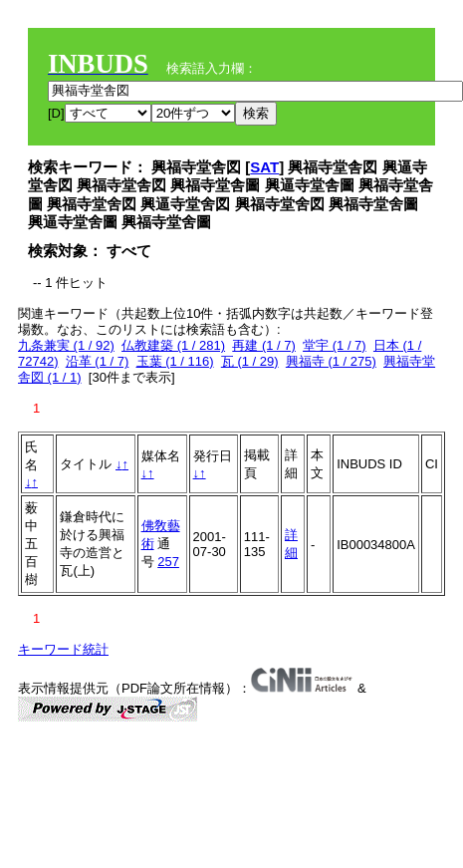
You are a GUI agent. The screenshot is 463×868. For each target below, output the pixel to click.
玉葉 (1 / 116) (175, 361)
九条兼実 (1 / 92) (66, 345)
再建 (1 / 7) (264, 345)
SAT (264, 167)
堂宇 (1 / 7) (335, 345)
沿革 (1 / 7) (98, 361)
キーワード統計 (63, 649)
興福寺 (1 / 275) (331, 361)
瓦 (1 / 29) (250, 361)
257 (168, 562)
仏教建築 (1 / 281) (173, 345)
